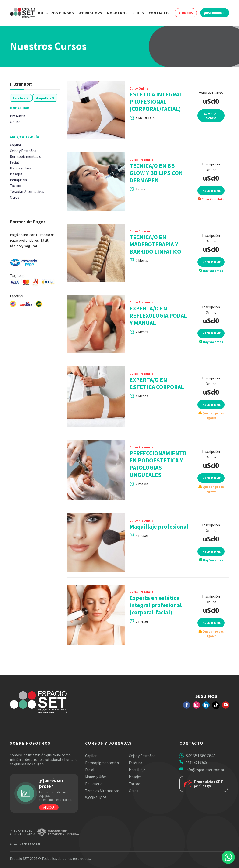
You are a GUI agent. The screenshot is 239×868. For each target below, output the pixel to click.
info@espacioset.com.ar (205, 770)
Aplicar (49, 807)
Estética (135, 763)
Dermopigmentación (102, 763)
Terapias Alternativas (102, 791)
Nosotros (117, 13)
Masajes (135, 777)
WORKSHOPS (96, 798)
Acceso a (25, 844)
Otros (134, 791)
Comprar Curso (211, 116)
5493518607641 (201, 756)
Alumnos (186, 13)
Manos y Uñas (96, 777)
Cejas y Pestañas (142, 756)
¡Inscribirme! (215, 13)
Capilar (91, 756)
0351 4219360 (196, 763)
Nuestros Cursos (56, 13)
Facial (90, 770)
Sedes (138, 13)
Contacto (159, 13)
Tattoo (135, 784)
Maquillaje (137, 770)
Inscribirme (211, 196)
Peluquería (94, 784)
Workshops (90, 13)
